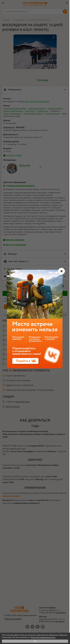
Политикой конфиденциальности (43, 637)
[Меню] (3, 3)
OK (35, 641)
